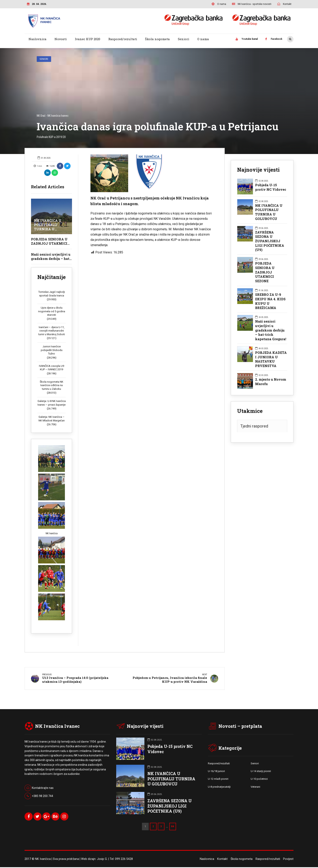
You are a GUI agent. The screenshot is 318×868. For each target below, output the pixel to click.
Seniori (184, 39)
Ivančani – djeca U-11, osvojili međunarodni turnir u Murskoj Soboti (52, 331)
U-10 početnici (259, 780)
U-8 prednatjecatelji (219, 788)
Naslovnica (38, 39)
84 (173, 827)
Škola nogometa (157, 39)
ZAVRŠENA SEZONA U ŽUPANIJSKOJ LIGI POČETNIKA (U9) (270, 241)
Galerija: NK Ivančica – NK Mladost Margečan (52, 419)
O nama (203, 39)
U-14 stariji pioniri (261, 772)
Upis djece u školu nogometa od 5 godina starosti (52, 311)
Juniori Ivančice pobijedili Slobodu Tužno (52, 350)
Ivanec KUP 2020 (88, 39)
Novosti (61, 39)
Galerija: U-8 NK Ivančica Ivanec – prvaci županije (52, 403)
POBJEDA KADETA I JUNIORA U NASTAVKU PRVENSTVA (271, 359)
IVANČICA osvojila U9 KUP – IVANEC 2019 (52, 368)
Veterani (255, 788)
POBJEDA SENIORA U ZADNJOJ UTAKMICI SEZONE (49, 243)
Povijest (288, 860)
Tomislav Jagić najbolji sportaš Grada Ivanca (52, 294)
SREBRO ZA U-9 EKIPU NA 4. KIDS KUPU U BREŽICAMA (270, 301)
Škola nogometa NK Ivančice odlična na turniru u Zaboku (52, 385)
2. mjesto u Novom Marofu (271, 382)
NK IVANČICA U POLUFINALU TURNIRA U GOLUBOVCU (48, 227)
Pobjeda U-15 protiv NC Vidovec (271, 187)
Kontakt (222, 860)
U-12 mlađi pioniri (218, 780)
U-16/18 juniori (216, 772)
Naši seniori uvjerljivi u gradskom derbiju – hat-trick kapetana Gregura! (51, 259)
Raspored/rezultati (123, 39)
